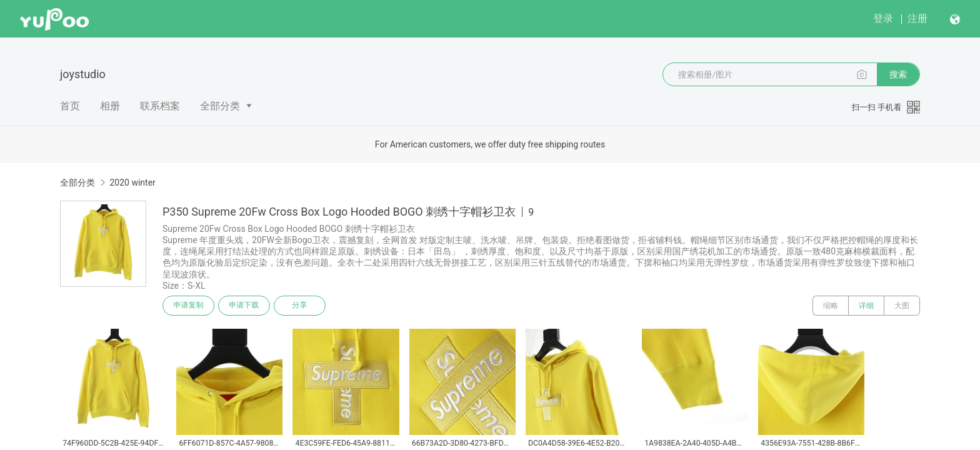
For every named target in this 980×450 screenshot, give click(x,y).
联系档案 (160, 106)
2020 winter (132, 182)
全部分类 (220, 106)
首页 (70, 106)
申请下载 (245, 306)
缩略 (831, 306)
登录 (883, 18)
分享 (301, 306)
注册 (917, 18)
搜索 (898, 74)
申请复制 (189, 306)
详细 (866, 306)
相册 (110, 106)
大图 (902, 306)
